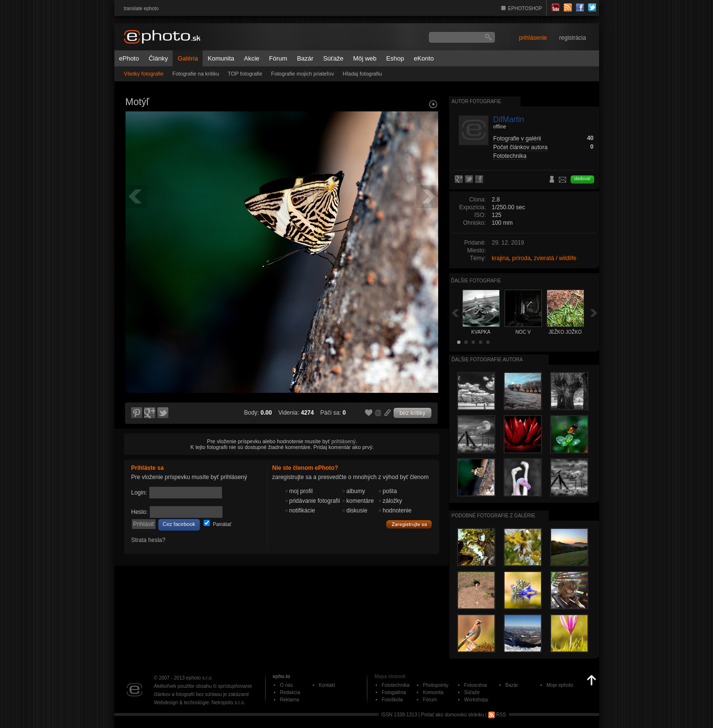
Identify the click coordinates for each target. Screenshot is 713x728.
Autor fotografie (476, 101)
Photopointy (436, 685)
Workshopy (476, 700)
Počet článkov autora (521, 147)
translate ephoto (142, 8)
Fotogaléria (394, 692)
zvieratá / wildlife (555, 258)
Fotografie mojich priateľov (302, 74)
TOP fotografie (245, 74)
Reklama (290, 700)
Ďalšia (594, 313)
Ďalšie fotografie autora (487, 360)
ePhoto (129, 58)
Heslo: (140, 512)
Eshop (395, 58)
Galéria (188, 58)
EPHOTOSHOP (525, 8)
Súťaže (333, 58)
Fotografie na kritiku (196, 74)
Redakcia (290, 692)
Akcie (252, 58)
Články (158, 58)
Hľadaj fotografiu (362, 74)
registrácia (573, 38)
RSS (497, 715)
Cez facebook (179, 524)
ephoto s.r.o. (199, 678)
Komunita (221, 58)
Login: (139, 493)
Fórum (278, 58)
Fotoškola (392, 700)
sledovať (582, 179)
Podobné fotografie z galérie (494, 516)
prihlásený (344, 441)
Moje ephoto (560, 685)
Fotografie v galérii (517, 139)
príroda (522, 258)
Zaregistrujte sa (409, 525)
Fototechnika (510, 156)
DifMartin (509, 119)
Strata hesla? (149, 540)
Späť (455, 313)
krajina (500, 258)
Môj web (364, 58)
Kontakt (327, 685)
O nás (287, 685)
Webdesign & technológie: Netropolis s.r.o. (200, 703)
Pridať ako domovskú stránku (453, 715)
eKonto (424, 58)
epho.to (282, 676)
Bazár (305, 58)
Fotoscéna (476, 685)
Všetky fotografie (144, 74)
